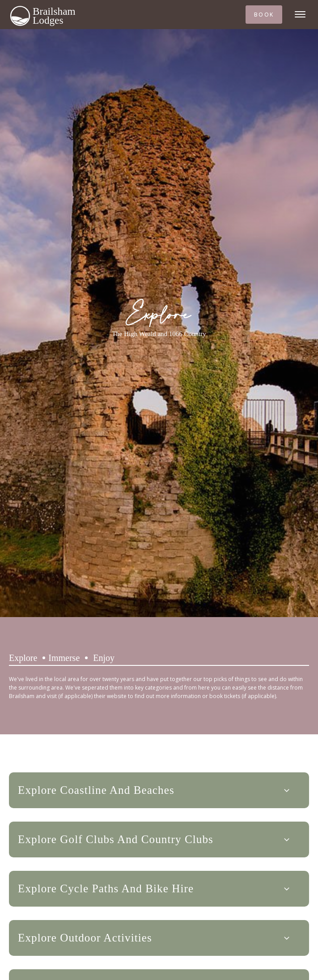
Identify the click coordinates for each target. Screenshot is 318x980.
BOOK (264, 15)
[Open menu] (300, 14)
